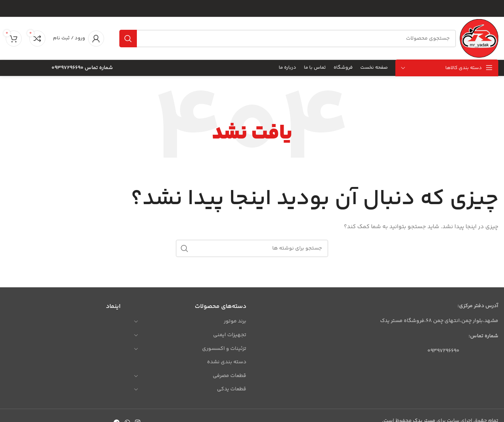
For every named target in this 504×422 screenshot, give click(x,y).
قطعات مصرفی (230, 376)
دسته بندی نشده (227, 362)
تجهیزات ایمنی (230, 335)
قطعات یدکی (232, 389)
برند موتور (235, 321)
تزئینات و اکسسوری (224, 349)
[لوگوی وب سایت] (479, 39)
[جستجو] (288, 39)
